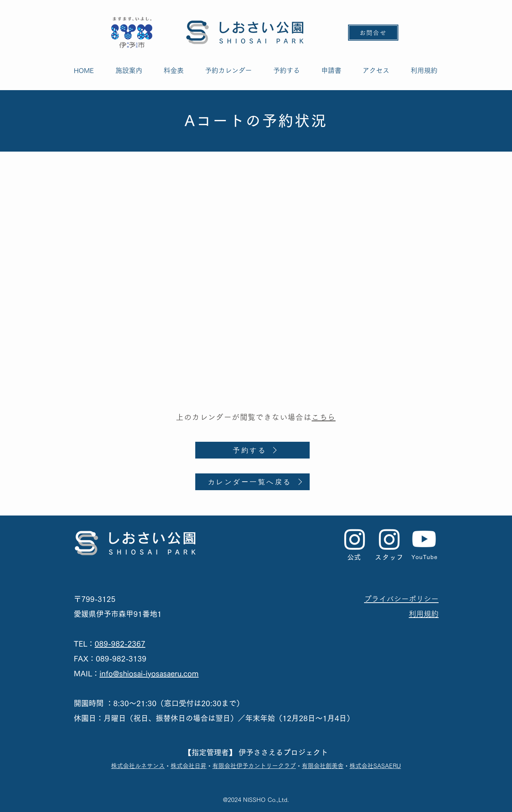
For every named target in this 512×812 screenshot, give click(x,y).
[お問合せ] (373, 33)
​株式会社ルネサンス (138, 766)
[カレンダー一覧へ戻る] (252, 482)
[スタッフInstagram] (389, 539)
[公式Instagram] (355, 539)
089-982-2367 (120, 644)
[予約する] (252, 450)
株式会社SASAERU (375, 766)
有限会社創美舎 (323, 766)
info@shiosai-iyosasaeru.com (149, 673)
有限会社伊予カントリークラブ (254, 766)
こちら (323, 417)
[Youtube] (424, 539)
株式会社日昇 (189, 766)
